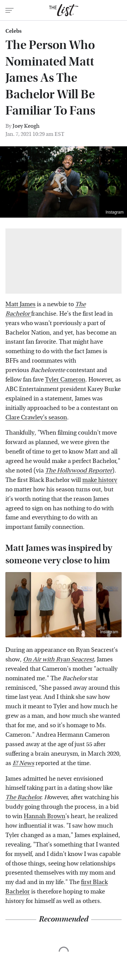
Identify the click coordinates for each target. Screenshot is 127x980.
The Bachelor (23, 797)
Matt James (20, 304)
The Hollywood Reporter (79, 471)
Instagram (115, 212)
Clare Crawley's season (36, 418)
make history (100, 480)
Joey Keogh (26, 126)
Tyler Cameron (65, 380)
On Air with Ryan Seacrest (58, 659)
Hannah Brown (45, 816)
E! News (23, 763)
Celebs (14, 31)
